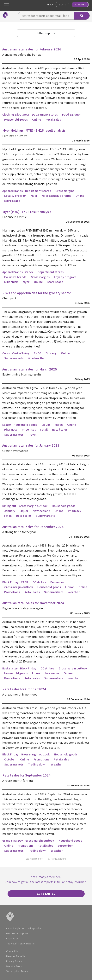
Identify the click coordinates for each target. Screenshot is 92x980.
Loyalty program (15, 196)
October (10, 759)
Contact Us (12, 951)
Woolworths (36, 358)
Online (37, 120)
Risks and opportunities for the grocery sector (37, 293)
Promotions (12, 592)
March (59, 425)
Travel (32, 435)
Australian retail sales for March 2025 (30, 369)
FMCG (38, 353)
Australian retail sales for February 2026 (32, 49)
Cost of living (21, 353)
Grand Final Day (13, 841)
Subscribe (80, 5)
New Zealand (41, 511)
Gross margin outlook (33, 506)
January (10, 511)
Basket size (10, 668)
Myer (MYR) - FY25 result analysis (27, 212)
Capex (29, 272)
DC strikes (39, 582)
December (57, 582)
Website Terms (14, 966)
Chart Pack (12, 938)
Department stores (45, 115)
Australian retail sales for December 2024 (33, 527)
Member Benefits (16, 956)
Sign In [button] (62, 5)
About (50, 5)
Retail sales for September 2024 (26, 775)
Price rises (29, 430)
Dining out (9, 506)
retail (44, 430)
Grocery (51, 353)
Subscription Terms (17, 971)
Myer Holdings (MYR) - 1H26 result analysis (34, 130)
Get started (46, 894)
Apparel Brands (12, 191)
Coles (6, 353)
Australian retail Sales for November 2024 (33, 603)
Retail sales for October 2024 (24, 689)
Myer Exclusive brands (56, 196)
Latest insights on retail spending (24, 928)
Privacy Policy (14, 961)
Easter (7, 425)
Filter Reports (46, 33)
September (65, 846)
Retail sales (53, 120)
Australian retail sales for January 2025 (31, 445)
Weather (74, 592)
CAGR (25, 582)
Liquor (46, 425)
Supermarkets (14, 358)
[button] (6, 5)
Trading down (37, 764)
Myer (34, 196)
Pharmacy (11, 430)
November (52, 673)
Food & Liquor (71, 115)
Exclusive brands (15, 277)
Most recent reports (17, 933)
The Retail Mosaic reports (20, 943)
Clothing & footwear (16, 115)
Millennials (11, 282)
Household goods (16, 120)
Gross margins (65, 191)
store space (12, 201)
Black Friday (10, 582)
